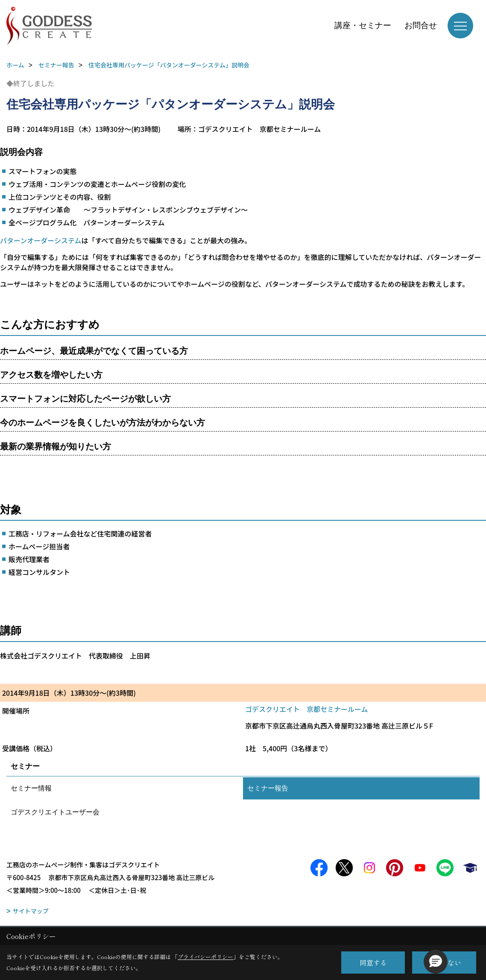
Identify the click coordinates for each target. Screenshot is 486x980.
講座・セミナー (363, 25)
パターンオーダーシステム (41, 240)
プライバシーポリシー (205, 957)
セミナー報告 (268, 788)
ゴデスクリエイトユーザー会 (55, 812)
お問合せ (421, 25)
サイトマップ (31, 911)
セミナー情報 (31, 788)
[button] (436, 962)
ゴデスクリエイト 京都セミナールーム (307, 709)
